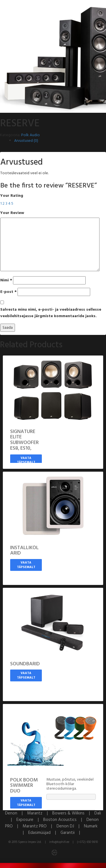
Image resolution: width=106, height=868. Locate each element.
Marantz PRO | (40, 826)
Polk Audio (31, 135)
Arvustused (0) (26, 141)
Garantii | (72, 833)
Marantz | (40, 813)
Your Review (12, 213)
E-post (8, 292)
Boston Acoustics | (65, 820)
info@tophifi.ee (59, 842)
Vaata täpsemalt (26, 460)
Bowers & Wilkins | (73, 813)
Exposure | (30, 820)
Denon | (16, 813)
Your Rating (12, 196)
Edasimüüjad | (44, 833)
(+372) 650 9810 (87, 842)
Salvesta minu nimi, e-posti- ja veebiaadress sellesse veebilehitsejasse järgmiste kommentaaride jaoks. (51, 313)
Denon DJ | (70, 826)
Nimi (6, 280)
